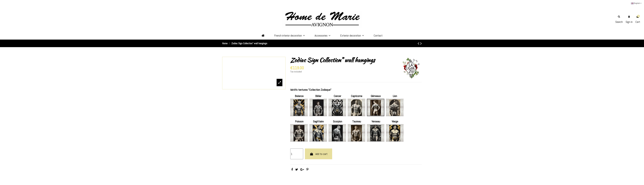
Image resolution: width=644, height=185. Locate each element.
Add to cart (319, 154)
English (636, 3)
